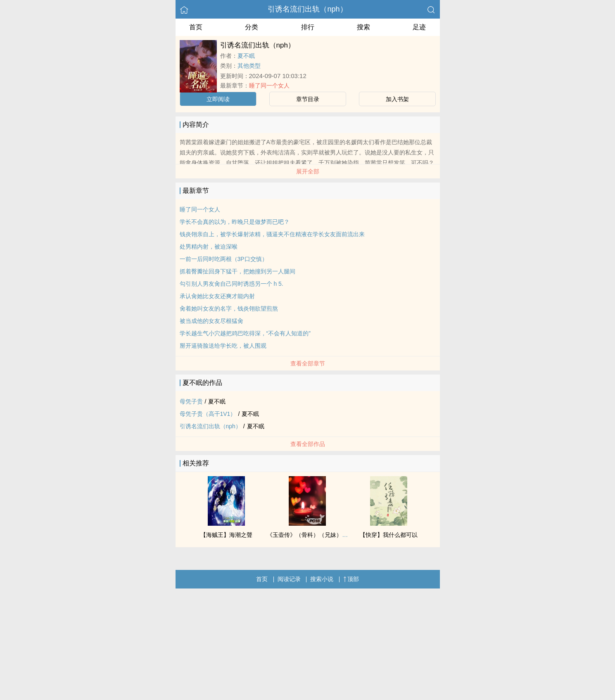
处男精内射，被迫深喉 (209, 247)
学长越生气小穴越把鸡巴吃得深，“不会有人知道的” (245, 333)
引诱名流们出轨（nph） (307, 9)
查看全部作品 (308, 444)
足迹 (419, 27)
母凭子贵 (191, 401)
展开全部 (308, 171)
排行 (308, 27)
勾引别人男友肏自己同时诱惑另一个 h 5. (232, 284)
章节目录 (308, 99)
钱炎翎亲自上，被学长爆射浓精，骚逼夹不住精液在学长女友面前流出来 (272, 234)
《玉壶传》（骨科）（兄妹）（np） (313, 535)
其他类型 (249, 66)
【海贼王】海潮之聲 (226, 535)
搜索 (363, 27)
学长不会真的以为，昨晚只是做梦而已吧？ (235, 222)
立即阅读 (218, 99)
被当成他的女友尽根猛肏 (211, 321)
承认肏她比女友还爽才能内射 (217, 296)
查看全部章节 (308, 363)
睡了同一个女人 (269, 85)
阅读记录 (289, 579)
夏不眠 (246, 56)
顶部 (351, 579)
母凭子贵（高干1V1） (208, 414)
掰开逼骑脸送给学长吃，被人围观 (223, 346)
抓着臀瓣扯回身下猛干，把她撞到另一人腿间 (237, 271)
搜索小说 (322, 579)
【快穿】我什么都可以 (389, 535)
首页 (196, 27)
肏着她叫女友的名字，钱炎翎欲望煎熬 (229, 308)
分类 (252, 27)
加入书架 (397, 99)
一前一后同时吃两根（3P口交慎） (224, 259)
